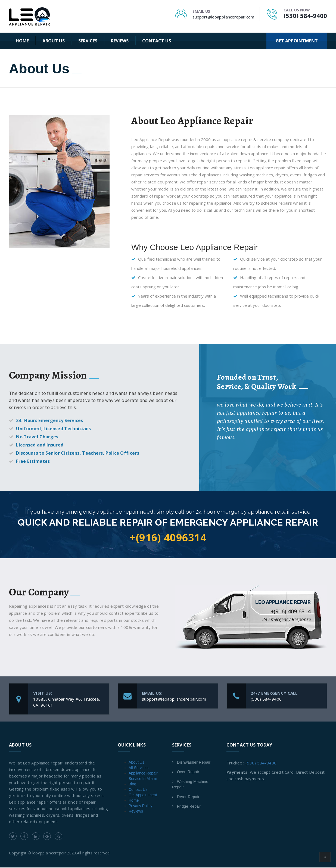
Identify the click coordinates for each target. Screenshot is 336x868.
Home (22, 41)
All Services (139, 768)
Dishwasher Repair (194, 763)
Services (88, 41)
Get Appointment (143, 795)
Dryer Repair (188, 797)
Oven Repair (188, 772)
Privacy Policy (140, 806)
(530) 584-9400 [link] (261, 763)
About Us (54, 41)
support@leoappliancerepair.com (223, 17)
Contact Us (157, 41)
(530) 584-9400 (305, 15)
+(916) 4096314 (168, 538)
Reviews (120, 41)
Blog (132, 785)
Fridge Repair (189, 807)
